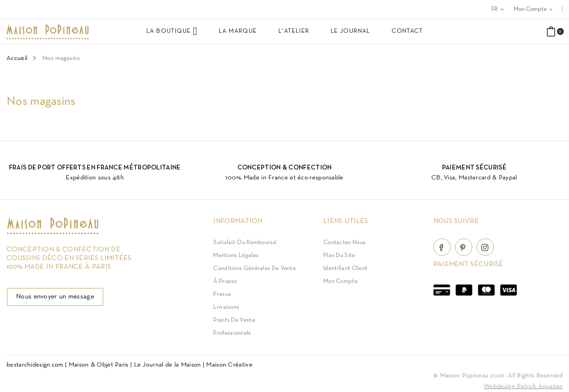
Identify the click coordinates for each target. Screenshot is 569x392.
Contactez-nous (345, 243)
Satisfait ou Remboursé (245, 243)
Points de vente (234, 320)
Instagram (485, 247)
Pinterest (464, 247)
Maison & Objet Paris (99, 365)
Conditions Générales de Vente (254, 268)
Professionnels (232, 333)
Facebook (442, 247)
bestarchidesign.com (35, 365)
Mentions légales (236, 256)
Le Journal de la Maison (168, 365)
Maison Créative (229, 365)
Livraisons (226, 307)
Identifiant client (345, 268)
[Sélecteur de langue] (498, 9)
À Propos (225, 281)
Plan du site (339, 256)
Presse (222, 294)
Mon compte (340, 281)
